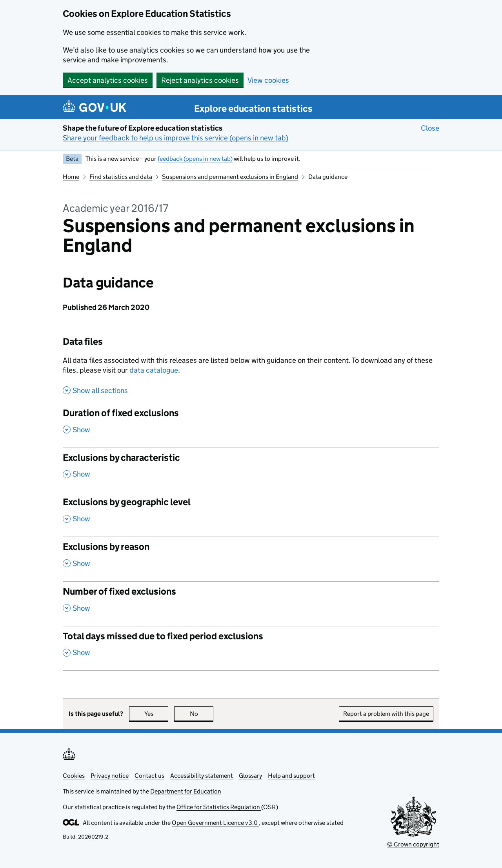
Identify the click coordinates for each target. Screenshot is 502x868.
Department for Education (186, 791)
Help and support (291, 776)
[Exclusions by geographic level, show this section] (251, 514)
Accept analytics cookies (108, 80)
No (202, 714)
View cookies (268, 80)
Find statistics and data (121, 177)
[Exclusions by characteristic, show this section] (251, 470)
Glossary (250, 776)
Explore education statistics (253, 108)
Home (71, 177)
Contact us (149, 776)
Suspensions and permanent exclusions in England (230, 177)
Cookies (74, 776)
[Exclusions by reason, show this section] (251, 559)
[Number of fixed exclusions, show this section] (251, 604)
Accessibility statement (202, 776)
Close (430, 128)
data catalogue (154, 370)
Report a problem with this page (386, 714)
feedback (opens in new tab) (195, 159)
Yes (156, 714)
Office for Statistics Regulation (219, 807)
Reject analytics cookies (200, 80)
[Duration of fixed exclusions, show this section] (251, 425)
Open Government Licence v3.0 (215, 823)
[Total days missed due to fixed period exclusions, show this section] (251, 648)
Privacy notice (110, 776)
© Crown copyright (413, 844)
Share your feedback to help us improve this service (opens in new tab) (176, 138)
